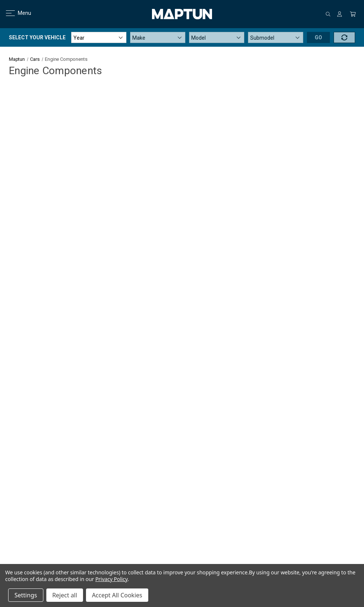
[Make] (158, 37)
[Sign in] (340, 14)
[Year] (99, 37)
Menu (14, 13)
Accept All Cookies (117, 595)
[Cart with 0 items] (353, 14)
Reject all (65, 595)
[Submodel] (276, 37)
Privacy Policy (111, 579)
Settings (26, 595)
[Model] (217, 37)
